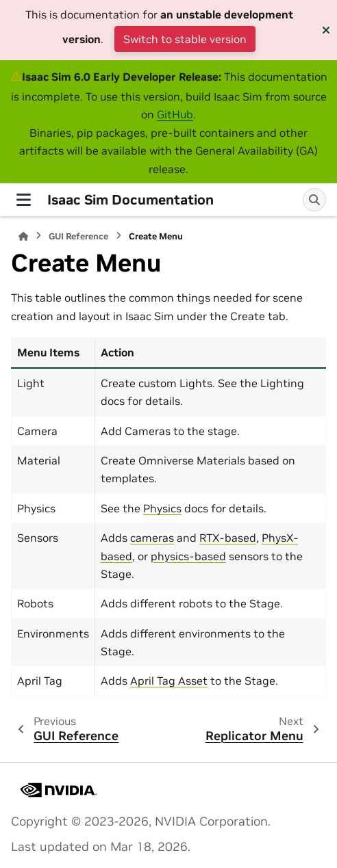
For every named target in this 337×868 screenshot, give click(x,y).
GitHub (175, 114)
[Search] (314, 200)
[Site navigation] (24, 200)
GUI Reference (78, 236)
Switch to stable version (185, 39)
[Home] (23, 236)
